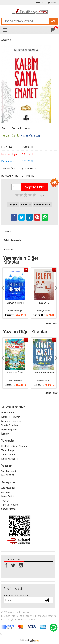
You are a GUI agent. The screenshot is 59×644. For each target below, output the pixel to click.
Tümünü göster (51, 323)
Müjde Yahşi (15, 311)
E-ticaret (25, 640)
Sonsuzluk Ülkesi (44, 373)
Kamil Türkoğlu (44, 311)
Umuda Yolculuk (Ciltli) (15, 373)
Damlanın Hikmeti (44, 303)
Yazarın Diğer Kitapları (26, 332)
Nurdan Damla (15, 381)
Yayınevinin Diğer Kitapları (21, 260)
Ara (53, 21)
